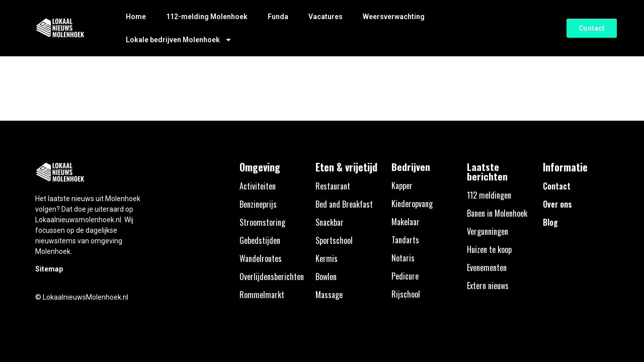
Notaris (403, 258)
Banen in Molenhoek (497, 213)
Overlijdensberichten (272, 277)
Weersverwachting (394, 17)
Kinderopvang (412, 204)
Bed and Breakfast (344, 204)
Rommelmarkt (262, 295)
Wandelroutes (261, 258)
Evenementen (487, 267)
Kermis (327, 258)
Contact (557, 186)
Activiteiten (258, 186)
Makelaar (406, 222)
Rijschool (406, 294)
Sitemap (49, 269)
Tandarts (405, 240)
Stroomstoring (262, 222)
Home (136, 17)
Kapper (402, 186)
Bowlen (326, 277)
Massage (329, 295)
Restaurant (333, 186)
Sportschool (334, 240)
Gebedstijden (260, 240)
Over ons (557, 204)
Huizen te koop (489, 249)
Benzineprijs (258, 204)
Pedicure (405, 276)
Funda (278, 17)
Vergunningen (488, 231)
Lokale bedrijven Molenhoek (179, 40)
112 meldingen (489, 195)
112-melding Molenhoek (207, 17)
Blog (550, 222)
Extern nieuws (488, 286)
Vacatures (326, 17)
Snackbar (330, 222)
